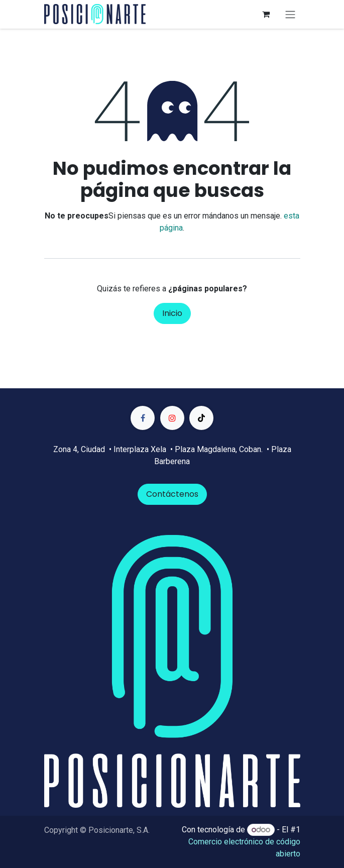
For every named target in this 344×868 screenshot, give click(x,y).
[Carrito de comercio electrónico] (266, 14)
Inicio (172, 313)
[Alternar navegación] (290, 14)
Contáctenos (172, 494)
